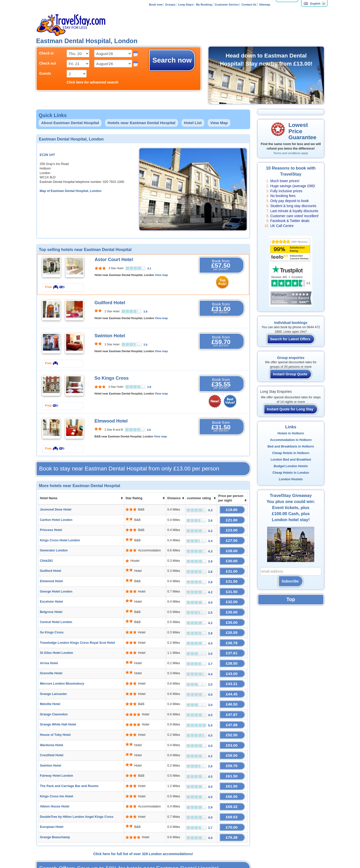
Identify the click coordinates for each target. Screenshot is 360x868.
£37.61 (232, 636)
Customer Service (227, 5)
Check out (48, 63)
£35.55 (232, 618)
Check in (46, 53)
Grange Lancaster (53, 673)
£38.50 (232, 645)
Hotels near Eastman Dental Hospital (142, 123)
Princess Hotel (51, 527)
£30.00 (232, 555)
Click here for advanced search (93, 82)
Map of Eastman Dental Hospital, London (71, 191)
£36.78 (232, 627)
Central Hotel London (56, 609)
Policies (164, 850)
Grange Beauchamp (55, 800)
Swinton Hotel (110, 336)
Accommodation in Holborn (291, 440)
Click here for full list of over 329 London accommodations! (143, 816)
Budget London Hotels (291, 466)
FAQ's (152, 850)
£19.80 (232, 509)
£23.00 (232, 527)
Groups (170, 5)
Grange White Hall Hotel (58, 700)
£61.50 (232, 745)
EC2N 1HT (47, 155)
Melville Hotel (50, 682)
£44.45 (232, 673)
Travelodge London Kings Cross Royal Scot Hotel (77, 627)
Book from (221, 265)
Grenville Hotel (51, 654)
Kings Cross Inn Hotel (57, 763)
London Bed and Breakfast (291, 460)
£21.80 (232, 518)
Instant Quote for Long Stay (290, 409)
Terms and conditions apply (291, 153)
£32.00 (232, 591)
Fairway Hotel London (57, 745)
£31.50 (232, 573)
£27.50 (232, 536)
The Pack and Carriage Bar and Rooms (69, 754)
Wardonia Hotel (52, 718)
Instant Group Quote (290, 374)
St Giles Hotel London (57, 636)
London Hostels (291, 479)
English (312, 4)
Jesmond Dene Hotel (56, 509)
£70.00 (232, 791)
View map (161, 275)
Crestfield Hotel (52, 727)
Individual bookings (291, 323)
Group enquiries (291, 358)
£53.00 (232, 718)
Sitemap (265, 5)
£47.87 (232, 691)
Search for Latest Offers (290, 339)
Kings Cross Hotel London (60, 536)
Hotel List (193, 123)
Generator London (54, 545)
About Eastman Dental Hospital (70, 123)
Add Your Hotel (119, 850)
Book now (156, 5)
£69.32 (232, 773)
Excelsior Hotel (51, 591)
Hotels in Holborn (291, 433)
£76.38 (232, 800)
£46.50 (232, 682)
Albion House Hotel (55, 772)
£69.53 (232, 782)
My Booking (204, 5)
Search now (172, 60)
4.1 (149, 268)
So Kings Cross (111, 378)
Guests (45, 73)
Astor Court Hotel (114, 260)
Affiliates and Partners (92, 850)
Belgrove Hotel (51, 600)
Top (291, 599)
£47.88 (232, 700)
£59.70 (232, 736)
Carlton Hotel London (56, 518)
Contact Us (249, 5)
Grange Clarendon (54, 691)
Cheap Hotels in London (291, 473)
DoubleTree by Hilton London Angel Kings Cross (77, 781)
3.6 (145, 345)
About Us (68, 850)
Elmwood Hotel (111, 421)
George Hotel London (56, 582)
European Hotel (52, 791)
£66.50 (232, 763)
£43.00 (232, 654)
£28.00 (232, 545)
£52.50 (232, 709)
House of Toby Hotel (55, 709)
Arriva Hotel (49, 645)
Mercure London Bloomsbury (62, 663)
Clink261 (46, 554)
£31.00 (232, 564)
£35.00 (232, 600)
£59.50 (232, 727)
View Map (219, 123)
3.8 (145, 312)
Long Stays (186, 5)
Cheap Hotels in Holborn (291, 453)
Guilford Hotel (110, 303)
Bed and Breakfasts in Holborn (291, 446)
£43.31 (232, 664)
